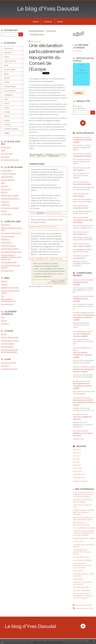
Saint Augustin (79, 170)
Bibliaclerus (5, 239)
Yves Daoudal (79, 352)
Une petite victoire (80, 208)
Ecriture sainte (10, 69)
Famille (7, 82)
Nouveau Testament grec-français (11, 292)
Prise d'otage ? (79, 196)
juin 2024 (76, 456)
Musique (8, 125)
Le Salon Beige (6, 170)
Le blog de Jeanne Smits (10, 160)
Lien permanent (36, 155)
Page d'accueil (51, 31)
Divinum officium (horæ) (10, 337)
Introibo (4, 320)
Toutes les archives (80, 481)
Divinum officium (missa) (10, 340)
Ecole (6, 65)
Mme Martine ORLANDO (83, 400)
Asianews (5, 186)
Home (36, 22)
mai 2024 (76, 459)
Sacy (3, 296)
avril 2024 (77, 462)
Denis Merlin (40, 213)
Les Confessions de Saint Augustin (10, 266)
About (60, 22)
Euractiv (4, 211)
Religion (7, 133)
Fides (3, 183)
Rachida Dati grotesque (36, 31)
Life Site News (6, 214)
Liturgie (7, 112)
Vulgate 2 (4, 284)
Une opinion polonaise (82, 184)
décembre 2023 (79, 474)
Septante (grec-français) (10, 287)
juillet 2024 (77, 453)
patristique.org (6, 242)
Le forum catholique (8, 174)
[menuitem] (36, 21)
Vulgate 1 (4, 281)
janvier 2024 (78, 471)
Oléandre (77, 282)
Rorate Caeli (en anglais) (10, 195)
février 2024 (78, 468)
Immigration (9, 95)
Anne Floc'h (5, 366)
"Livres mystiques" (8, 236)
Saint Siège (5, 157)
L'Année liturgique (8, 343)
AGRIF (3, 150)
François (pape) (10, 86)
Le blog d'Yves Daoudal (48, 9)
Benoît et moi (6, 147)
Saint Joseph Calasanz (82, 246)
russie (44, 156)
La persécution (79, 258)
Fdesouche (5, 202)
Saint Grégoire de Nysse (10, 249)
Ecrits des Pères (7, 271)
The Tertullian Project (9, 262)
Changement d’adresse (82, 156)
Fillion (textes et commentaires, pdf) (8, 300)
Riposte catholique (8, 180)
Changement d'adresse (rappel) (82, 335)
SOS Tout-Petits (7, 154)
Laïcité (7, 108)
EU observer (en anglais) (10, 208)
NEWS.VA (4, 192)
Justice (7, 103)
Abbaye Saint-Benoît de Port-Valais (12, 229)
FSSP (3, 317)
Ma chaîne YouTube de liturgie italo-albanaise (9, 351)
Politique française (11, 129)
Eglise (6, 74)
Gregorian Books (7, 347)
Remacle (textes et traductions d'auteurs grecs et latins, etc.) (11, 257)
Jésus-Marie (5, 225)
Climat (7, 57)
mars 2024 (77, 465)
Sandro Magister (7, 177)
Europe (7, 78)
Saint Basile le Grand (37, 34)
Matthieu (77, 433)
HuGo (75, 417)
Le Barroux (5, 324)
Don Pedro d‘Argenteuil (82, 315)
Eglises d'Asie (6, 189)
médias (7, 120)
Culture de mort (10, 61)
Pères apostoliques (8, 245)
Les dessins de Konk (9, 363)
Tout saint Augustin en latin (11, 233)
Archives (48, 22)
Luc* (75, 334)
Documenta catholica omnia (11, 252)
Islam (6, 99)
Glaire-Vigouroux (7, 304)
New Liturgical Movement (10, 198)
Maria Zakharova (80, 234)
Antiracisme (9, 48)
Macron (7, 116)
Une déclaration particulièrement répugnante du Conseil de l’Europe (46, 57)
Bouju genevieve (80, 383)
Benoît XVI (8, 53)
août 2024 (77, 449)
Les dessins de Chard (9, 369)
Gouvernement (10, 91)
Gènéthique (5, 205)
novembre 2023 (79, 478)
